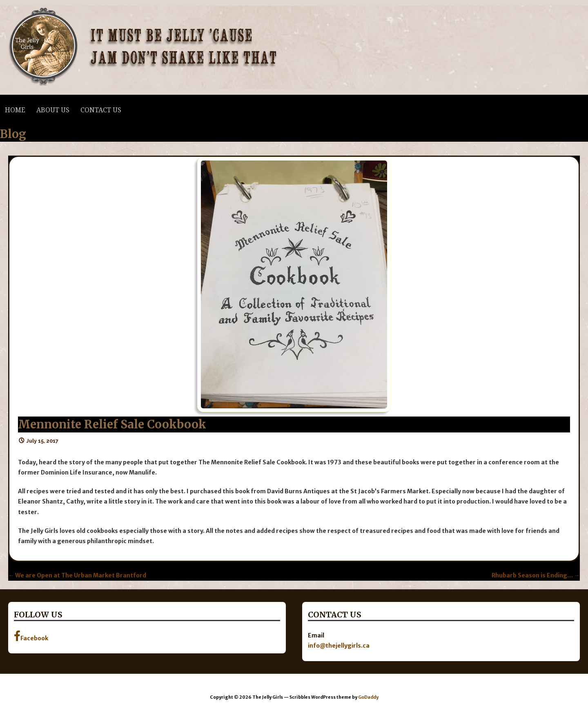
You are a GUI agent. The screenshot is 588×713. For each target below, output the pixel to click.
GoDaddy (368, 697)
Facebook (31, 636)
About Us (53, 110)
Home (15, 110)
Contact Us (101, 110)
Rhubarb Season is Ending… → (536, 575)
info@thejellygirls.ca (339, 646)
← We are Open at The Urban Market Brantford (77, 575)
